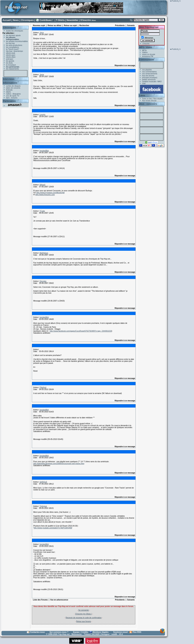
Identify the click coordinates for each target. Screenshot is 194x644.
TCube (42, 211)
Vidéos (145, 52)
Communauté (146, 60)
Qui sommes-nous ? (59, 632)
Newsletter (72, 20)
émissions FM (148, 56)
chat (144, 83)
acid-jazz (10, 59)
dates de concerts (13, 88)
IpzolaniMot (44, 151)
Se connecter (84, 610)
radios (9, 94)
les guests (10, 61)
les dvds (9, 63)
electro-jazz (11, 55)
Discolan (43, 281)
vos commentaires (149, 72)
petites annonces (149, 80)
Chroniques (27, 20)
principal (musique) (150, 78)
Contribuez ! (46, 20)
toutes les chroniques (15, 31)
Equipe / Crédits (81, 632)
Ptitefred (43, 387)
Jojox (42, 33)
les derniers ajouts (13, 35)
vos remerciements (150, 74)
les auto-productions (14, 45)
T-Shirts (60, 20)
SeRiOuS (43, 482)
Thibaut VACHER (92, 634)
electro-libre (11, 57)
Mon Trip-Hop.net (149, 27)
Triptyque (43, 506)
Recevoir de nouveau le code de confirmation (84, 618)
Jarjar (42, 75)
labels (8, 92)
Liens (142, 95)
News (16, 20)
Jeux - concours (148, 104)
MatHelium (44, 253)
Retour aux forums (84, 621)
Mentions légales (101, 632)
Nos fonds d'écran (149, 101)
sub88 (114, 634)
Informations (10, 83)
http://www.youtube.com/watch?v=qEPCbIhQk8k (53, 528)
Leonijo (42, 115)
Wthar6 (42, 185)
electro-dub (11, 53)
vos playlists (147, 70)
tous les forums (148, 76)
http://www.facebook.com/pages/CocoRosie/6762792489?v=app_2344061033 (81, 331)
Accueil (7, 20)
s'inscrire (146, 44)
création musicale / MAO (152, 82)
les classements (12, 69)
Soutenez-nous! (121, 632)
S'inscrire (86, 20)
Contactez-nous (37, 632)
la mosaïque (11, 65)
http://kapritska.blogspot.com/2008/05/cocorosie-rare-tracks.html (59, 464)
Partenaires (9, 101)
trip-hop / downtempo (14, 51)
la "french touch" (13, 49)
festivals (9, 90)
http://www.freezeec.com (45, 195)
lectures (14, 98)
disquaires (17, 94)
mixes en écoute (149, 54)
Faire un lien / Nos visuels (152, 99)
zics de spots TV (13, 96)
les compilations (12, 47)
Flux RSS (137, 632)
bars (8, 98)
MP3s (144, 50)
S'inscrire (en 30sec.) (84, 614)
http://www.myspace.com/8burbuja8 (50, 193)
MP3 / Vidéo (146, 47)
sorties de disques (13, 86)
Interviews (9, 79)
